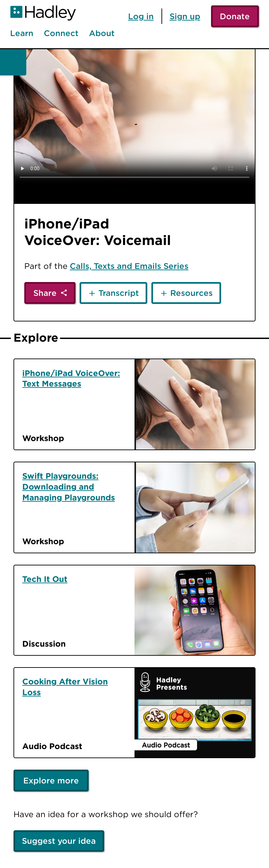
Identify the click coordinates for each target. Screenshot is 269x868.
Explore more (51, 780)
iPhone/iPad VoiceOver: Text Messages (71, 378)
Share (45, 293)
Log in (141, 16)
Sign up (185, 16)
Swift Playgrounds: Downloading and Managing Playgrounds (69, 487)
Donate (235, 16)
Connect (61, 33)
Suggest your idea (59, 841)
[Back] (13, 62)
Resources (191, 293)
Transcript (119, 293)
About (102, 33)
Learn (22, 33)
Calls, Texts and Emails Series (129, 266)
